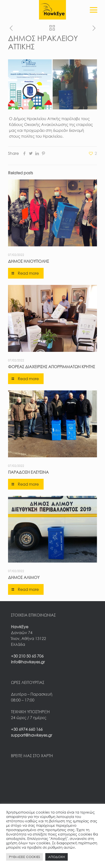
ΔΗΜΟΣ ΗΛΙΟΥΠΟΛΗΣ (29, 261)
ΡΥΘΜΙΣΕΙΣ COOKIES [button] (24, 857)
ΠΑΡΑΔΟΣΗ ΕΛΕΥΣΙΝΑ (28, 472)
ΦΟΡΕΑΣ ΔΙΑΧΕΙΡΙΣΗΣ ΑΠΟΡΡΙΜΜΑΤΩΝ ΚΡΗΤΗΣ (52, 367)
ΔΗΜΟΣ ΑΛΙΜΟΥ (24, 577)
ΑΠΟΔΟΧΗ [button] (57, 857)
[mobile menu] (94, 7)
